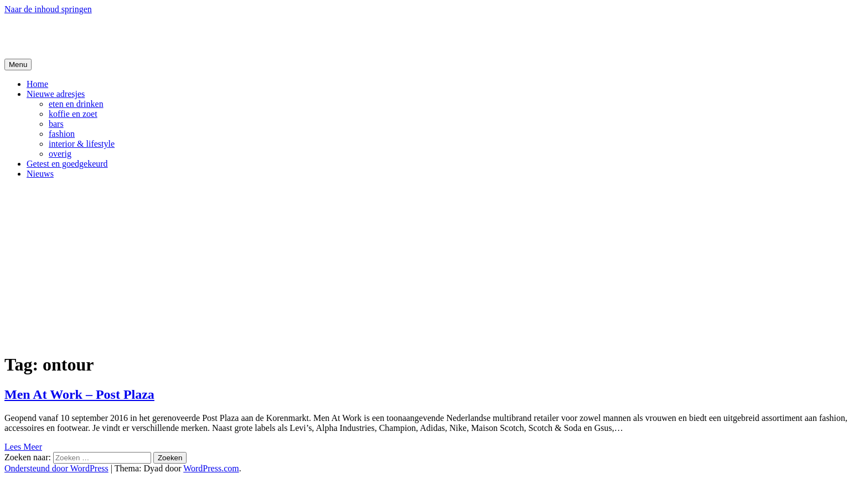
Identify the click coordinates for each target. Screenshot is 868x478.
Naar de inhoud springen (48, 9)
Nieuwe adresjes (56, 94)
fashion (62, 134)
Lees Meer (23, 447)
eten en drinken (76, 104)
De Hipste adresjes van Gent (112, 36)
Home (37, 84)
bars (56, 124)
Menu (18, 65)
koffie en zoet (73, 114)
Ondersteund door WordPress (56, 468)
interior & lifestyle (82, 144)
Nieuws (40, 174)
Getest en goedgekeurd (67, 164)
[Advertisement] (434, 265)
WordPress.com (211, 468)
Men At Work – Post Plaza (79, 394)
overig (60, 154)
